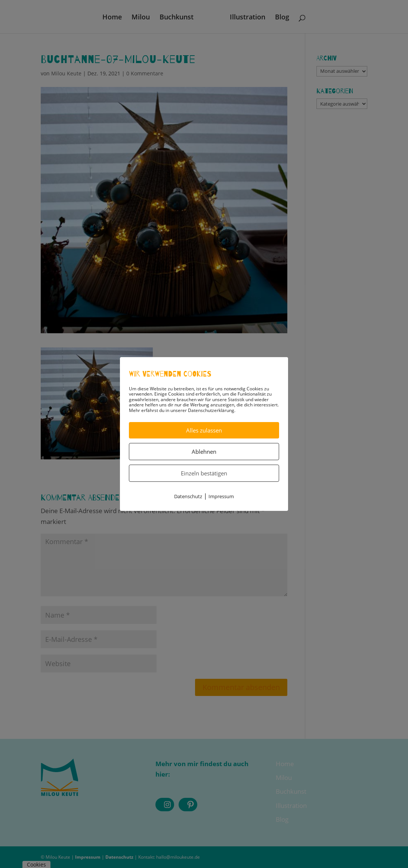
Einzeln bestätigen (204, 473)
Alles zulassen (204, 430)
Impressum (221, 496)
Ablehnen (204, 452)
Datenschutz (188, 496)
